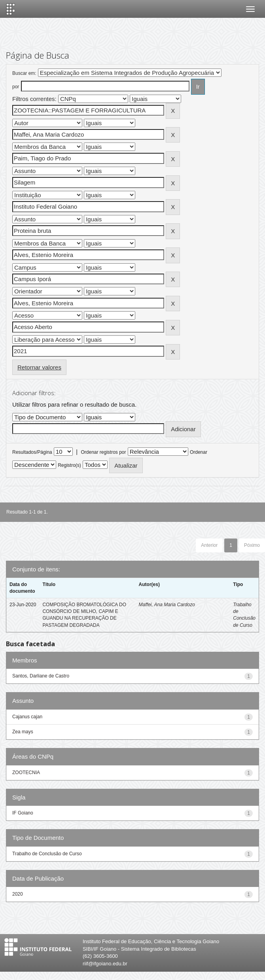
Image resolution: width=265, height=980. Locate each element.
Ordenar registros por (103, 452)
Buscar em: (24, 73)
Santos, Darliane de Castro (41, 676)
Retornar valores (39, 367)
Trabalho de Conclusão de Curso (47, 854)
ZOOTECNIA (26, 773)
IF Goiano (23, 813)
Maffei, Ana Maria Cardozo (167, 605)
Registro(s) (69, 465)
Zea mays (23, 732)
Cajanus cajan (27, 717)
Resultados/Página (32, 452)
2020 (18, 894)
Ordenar (199, 452)
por (16, 87)
